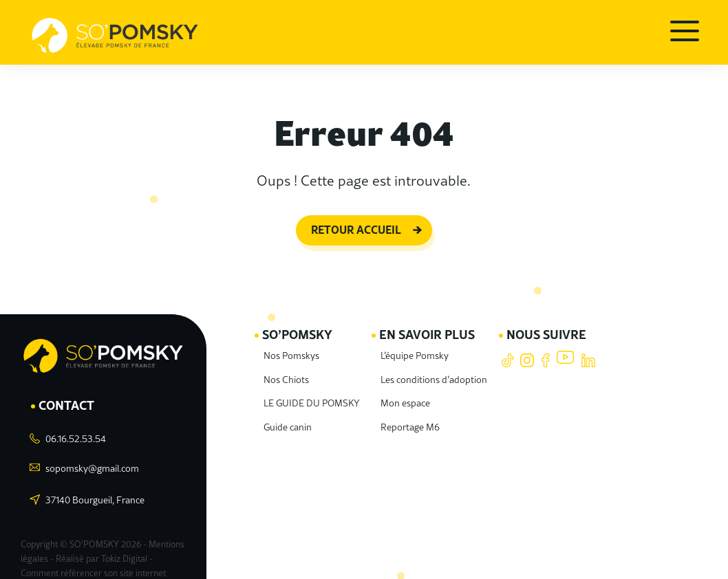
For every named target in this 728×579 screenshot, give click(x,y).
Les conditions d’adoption (438, 368)
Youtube (565, 350)
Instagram (527, 350)
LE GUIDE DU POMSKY (315, 392)
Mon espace (410, 392)
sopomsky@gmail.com (90, 456)
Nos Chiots (285, 368)
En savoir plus (437, 324)
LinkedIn (588, 350)
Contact (69, 394)
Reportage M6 (415, 416)
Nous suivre (549, 324)
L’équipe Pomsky (421, 344)
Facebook (546, 350)
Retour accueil (356, 222)
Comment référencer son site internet (103, 547)
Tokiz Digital (119, 542)
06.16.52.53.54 (74, 427)
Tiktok (507, 350)
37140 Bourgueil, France (93, 488)
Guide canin (287, 416)
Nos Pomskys (290, 344)
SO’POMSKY (300, 324)
